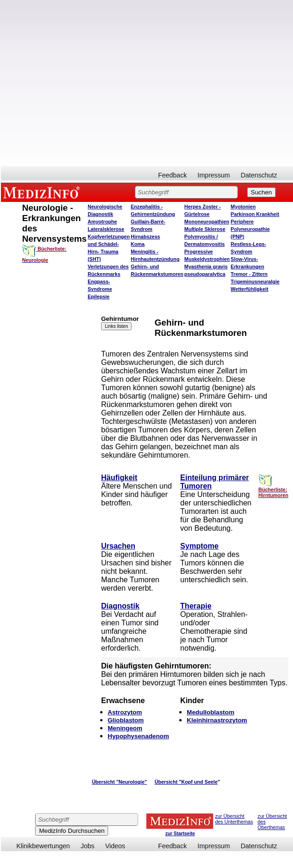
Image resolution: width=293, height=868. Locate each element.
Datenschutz (259, 175)
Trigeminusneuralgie (255, 282)
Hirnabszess (145, 237)
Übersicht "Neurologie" (119, 782)
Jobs (88, 846)
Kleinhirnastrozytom (217, 720)
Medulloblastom (210, 712)
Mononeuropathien (207, 222)
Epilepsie (99, 297)
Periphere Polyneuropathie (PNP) (250, 229)
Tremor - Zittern (249, 274)
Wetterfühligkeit (249, 289)
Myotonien (243, 207)
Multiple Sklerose (205, 229)
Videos (115, 846)
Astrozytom (125, 712)
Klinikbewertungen (43, 846)
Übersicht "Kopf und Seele (186, 782)
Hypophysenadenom (138, 736)
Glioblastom (126, 720)
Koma (138, 244)
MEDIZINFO (43, 192)
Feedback (172, 175)
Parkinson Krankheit (255, 214)
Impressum (214, 175)
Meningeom (125, 728)
